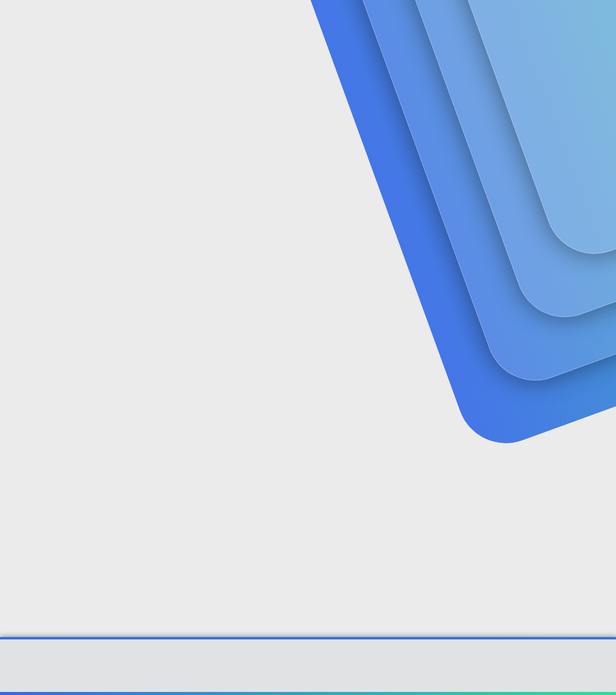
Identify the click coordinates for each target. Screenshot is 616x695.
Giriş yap (470, 102)
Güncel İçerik (322, 25)
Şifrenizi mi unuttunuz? (203, 411)
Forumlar (248, 25)
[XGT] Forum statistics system (308, 681)
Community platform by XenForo (308, 671)
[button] (276, 25)
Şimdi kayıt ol (555, 102)
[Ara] (448, 24)
